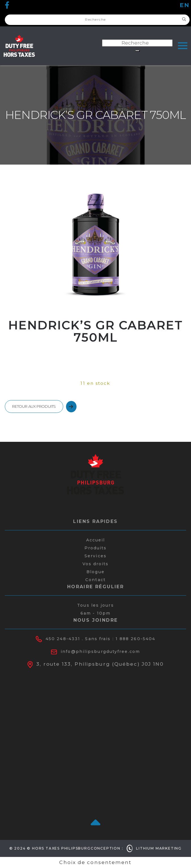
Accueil (96, 540)
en (185, 5)
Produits (96, 548)
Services (95, 556)
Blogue (95, 572)
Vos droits (96, 564)
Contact (95, 580)
